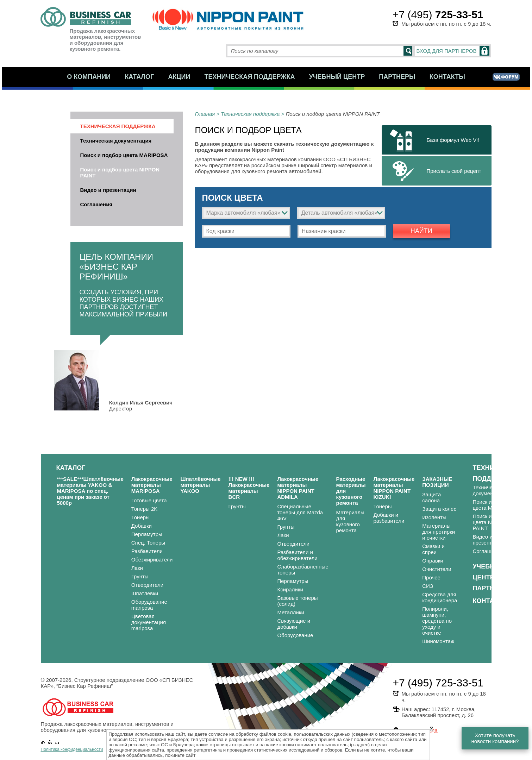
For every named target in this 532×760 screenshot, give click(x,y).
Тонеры (140, 517)
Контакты (447, 77)
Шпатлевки (145, 593)
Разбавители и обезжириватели (297, 555)
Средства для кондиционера (440, 597)
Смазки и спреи (433, 549)
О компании (89, 77)
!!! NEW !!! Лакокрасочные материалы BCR (249, 488)
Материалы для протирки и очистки (439, 532)
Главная (205, 114)
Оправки (433, 561)
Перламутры (147, 534)
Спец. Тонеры (148, 543)
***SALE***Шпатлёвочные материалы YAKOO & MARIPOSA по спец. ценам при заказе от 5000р (90, 491)
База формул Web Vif (453, 140)
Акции (179, 77)
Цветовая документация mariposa (149, 622)
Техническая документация (116, 141)
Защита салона (431, 497)
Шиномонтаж (438, 641)
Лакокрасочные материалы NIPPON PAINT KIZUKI (394, 488)
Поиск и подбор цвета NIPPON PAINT (120, 172)
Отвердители (148, 585)
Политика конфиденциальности (72, 749)
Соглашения (96, 204)
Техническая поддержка (250, 77)
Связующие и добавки (294, 624)
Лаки (137, 568)
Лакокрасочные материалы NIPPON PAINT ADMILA (298, 488)
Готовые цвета (149, 500)
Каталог (139, 77)
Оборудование (295, 635)
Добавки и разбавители (389, 518)
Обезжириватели (152, 560)
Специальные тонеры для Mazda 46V (300, 512)
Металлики (290, 612)
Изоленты (434, 517)
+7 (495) (438, 15)
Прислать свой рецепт (454, 171)
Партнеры (397, 77)
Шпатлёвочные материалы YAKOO (200, 485)
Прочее (431, 577)
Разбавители (147, 551)
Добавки (142, 526)
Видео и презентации (108, 190)
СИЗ (428, 586)
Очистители (437, 569)
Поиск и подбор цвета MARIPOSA (124, 155)
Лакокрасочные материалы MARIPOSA (152, 485)
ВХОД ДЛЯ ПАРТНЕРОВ (447, 51)
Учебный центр (337, 77)
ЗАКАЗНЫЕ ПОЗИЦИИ (437, 482)
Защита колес (439, 509)
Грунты (140, 576)
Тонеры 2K (145, 509)
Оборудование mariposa (149, 605)
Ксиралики (290, 589)
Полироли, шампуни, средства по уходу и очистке (437, 621)
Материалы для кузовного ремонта (350, 521)
